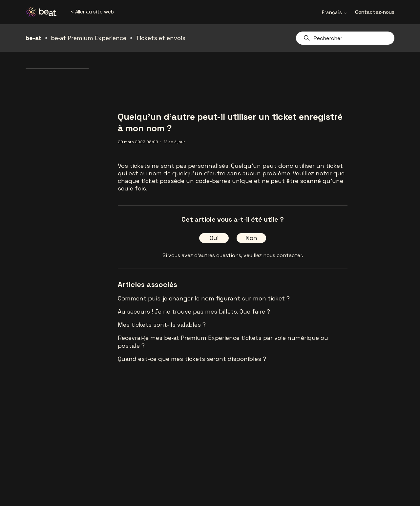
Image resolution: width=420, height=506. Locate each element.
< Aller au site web (92, 12)
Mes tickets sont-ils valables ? (162, 325)
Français (335, 12)
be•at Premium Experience (89, 38)
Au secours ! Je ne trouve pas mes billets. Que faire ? (194, 311)
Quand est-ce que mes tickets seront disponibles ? (192, 359)
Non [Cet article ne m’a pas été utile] (251, 238)
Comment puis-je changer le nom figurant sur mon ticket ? (204, 298)
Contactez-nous (375, 12)
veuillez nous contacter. (273, 255)
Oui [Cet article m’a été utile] (214, 238)
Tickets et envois (161, 38)
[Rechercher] (345, 38)
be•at (33, 38)
